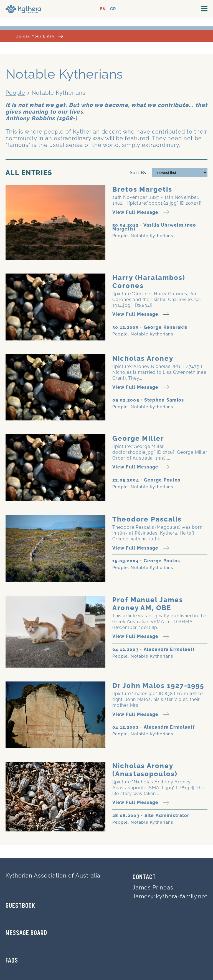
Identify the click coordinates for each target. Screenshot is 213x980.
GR (113, 9)
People (15, 93)
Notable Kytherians (152, 236)
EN (103, 9)
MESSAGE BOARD (26, 933)
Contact (144, 878)
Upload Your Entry (39, 36)
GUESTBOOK (20, 906)
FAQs (12, 961)
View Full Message (141, 212)
